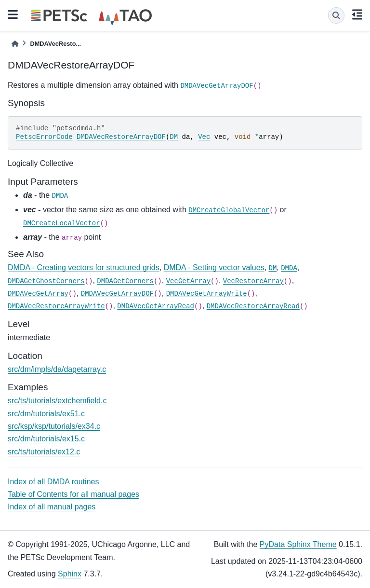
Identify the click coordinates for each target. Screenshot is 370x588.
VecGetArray (188, 281)
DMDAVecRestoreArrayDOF (121, 137)
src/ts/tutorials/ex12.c (44, 452)
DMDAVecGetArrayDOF (217, 86)
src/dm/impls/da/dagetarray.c (57, 369)
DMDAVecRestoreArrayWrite (56, 306)
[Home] (15, 44)
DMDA (60, 196)
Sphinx (70, 574)
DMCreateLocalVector (62, 223)
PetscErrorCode (44, 137)
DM (174, 137)
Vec (204, 137)
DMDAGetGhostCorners (46, 281)
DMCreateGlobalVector (229, 210)
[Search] (336, 15)
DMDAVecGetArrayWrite (207, 294)
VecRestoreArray (253, 281)
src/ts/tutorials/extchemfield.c (57, 401)
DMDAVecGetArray (38, 294)
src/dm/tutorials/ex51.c (46, 414)
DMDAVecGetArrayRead (156, 306)
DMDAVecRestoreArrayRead (253, 306)
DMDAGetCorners (125, 281)
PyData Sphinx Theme (298, 544)
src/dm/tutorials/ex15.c (46, 439)
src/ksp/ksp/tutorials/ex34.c (54, 426)
